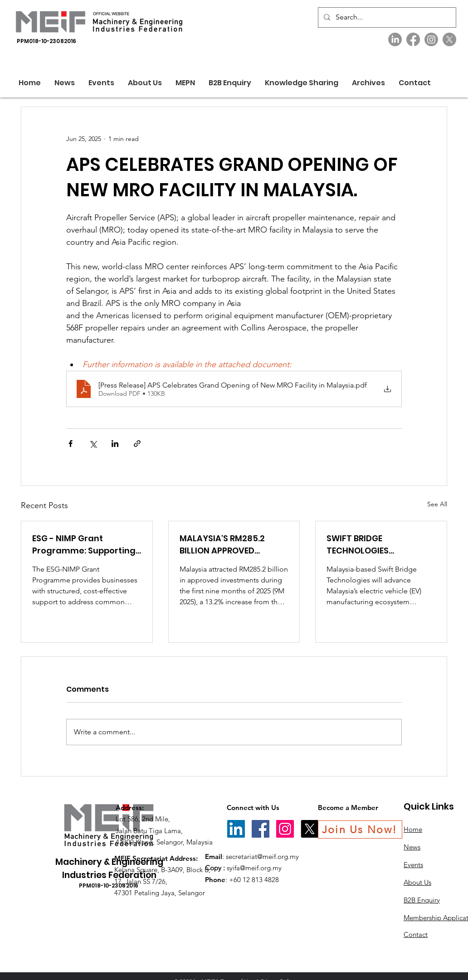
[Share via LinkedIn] (115, 444)
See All (437, 504)
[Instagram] (431, 39)
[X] (449, 39)
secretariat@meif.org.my (262, 856)
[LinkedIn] (395, 39)
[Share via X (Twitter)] (93, 444)
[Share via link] (137, 444)
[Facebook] (413, 39)
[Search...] (386, 17)
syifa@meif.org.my (254, 868)
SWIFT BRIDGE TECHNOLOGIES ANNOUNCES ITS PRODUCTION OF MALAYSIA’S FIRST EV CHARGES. (369, 545)
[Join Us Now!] (360, 830)
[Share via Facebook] (71, 444)
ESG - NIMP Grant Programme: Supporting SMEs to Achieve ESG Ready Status (84, 545)
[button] (145, 83)
